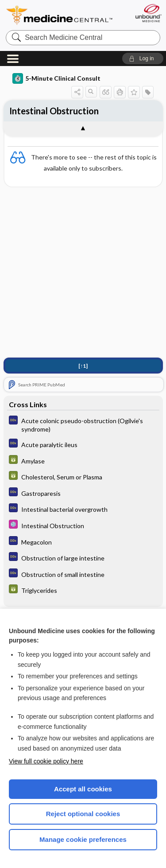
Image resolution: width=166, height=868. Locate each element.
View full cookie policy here (46, 761)
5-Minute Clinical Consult (56, 78)
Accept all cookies (83, 789)
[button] (143, 58)
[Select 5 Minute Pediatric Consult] (83, 525)
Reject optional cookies (83, 814)
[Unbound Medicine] (148, 13)
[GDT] (83, 461)
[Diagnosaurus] (83, 424)
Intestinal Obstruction (54, 111)
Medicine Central (60, 15)
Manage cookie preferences (83, 839)
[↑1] (83, 366)
